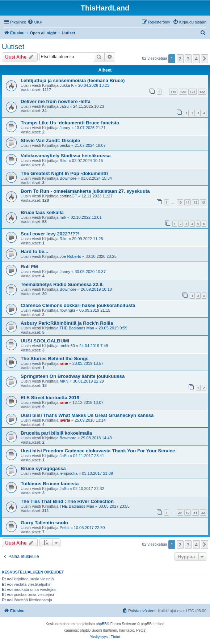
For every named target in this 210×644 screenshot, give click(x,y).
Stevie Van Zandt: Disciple (50, 140)
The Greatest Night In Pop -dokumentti (64, 173)
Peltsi (65, 528)
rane (64, 363)
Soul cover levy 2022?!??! (50, 234)
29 (180, 513)
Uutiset (13, 47)
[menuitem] (35, 22)
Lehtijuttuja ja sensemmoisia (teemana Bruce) (73, 80)
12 (195, 202)
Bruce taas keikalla (42, 212)
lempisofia (69, 473)
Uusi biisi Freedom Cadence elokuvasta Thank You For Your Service (98, 451)
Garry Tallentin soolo (44, 523)
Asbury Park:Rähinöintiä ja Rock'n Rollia (67, 323)
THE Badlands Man (77, 328)
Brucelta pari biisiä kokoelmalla (56, 433)
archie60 (67, 346)
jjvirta (65, 420)
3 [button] (188, 59)
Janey (65, 128)
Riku (64, 161)
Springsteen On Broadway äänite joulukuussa (73, 376)
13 (203, 202)
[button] (205, 59)
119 (173, 92)
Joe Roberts (70, 256)
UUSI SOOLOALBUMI (45, 341)
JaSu (64, 106)
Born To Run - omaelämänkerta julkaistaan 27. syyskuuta (85, 191)
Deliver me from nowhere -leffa (56, 101)
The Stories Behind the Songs (55, 359)
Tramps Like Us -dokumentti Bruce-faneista (70, 123)
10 (180, 202)
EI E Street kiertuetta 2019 (50, 398)
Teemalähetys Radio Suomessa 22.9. (62, 284)
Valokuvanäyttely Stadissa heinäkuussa (66, 156)
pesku (65, 145)
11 (188, 202)
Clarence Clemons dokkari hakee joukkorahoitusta (78, 305)
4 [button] (196, 59)
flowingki (67, 310)
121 (192, 92)
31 (195, 513)
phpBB (101, 624)
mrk (63, 217)
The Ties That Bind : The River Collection (67, 501)
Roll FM (29, 267)
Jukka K (67, 85)
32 (203, 513)
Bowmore (68, 178)
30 (188, 513)
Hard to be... (34, 251)
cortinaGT (68, 196)
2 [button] (180, 59)
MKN (64, 381)
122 (202, 92)
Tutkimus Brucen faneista (50, 484)
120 (183, 92)
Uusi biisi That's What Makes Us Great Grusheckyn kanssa (87, 415)
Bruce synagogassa (43, 468)
